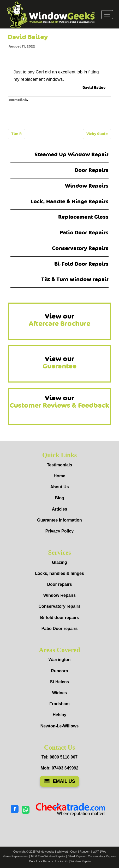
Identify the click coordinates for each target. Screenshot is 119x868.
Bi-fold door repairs (59, 618)
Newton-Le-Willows (60, 726)
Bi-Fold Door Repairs (81, 264)
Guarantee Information (59, 520)
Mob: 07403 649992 (60, 768)
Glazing (59, 562)
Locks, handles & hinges (59, 573)
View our (60, 320)
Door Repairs (92, 170)
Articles (60, 509)
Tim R (16, 134)
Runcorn (59, 671)
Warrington (60, 660)
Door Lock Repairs (41, 861)
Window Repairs (87, 186)
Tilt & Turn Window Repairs (48, 856)
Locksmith (62, 861)
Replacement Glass (83, 217)
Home (59, 476)
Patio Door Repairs (84, 233)
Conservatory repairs (60, 606)
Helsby (59, 715)
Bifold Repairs (76, 856)
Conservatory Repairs (80, 248)
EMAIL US (59, 781)
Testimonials (60, 465)
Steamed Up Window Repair (72, 155)
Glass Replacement (16, 856)
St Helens (60, 682)
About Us (59, 487)
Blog (59, 498)
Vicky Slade (97, 134)
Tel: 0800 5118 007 (59, 757)
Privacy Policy (60, 531)
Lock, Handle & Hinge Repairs (70, 202)
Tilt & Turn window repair (75, 279)
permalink (18, 100)
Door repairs (59, 584)
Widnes (60, 693)
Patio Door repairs (60, 629)
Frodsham (59, 704)
